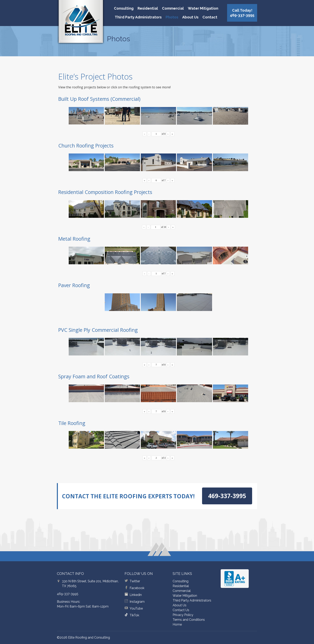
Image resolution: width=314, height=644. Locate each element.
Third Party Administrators (138, 17)
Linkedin (136, 595)
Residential (148, 8)
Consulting (124, 8)
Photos (172, 17)
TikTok (134, 615)
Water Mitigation (203, 8)
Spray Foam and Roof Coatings (94, 376)
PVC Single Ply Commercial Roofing (98, 330)
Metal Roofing (74, 239)
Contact (210, 17)
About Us (190, 17)
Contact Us (181, 610)
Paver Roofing (74, 285)
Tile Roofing (72, 423)
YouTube (136, 608)
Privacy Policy (183, 615)
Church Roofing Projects (86, 145)
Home (177, 624)
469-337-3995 (68, 594)
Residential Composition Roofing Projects (105, 192)
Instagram (137, 602)
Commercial (173, 8)
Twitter (135, 581)
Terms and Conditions (189, 620)
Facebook (137, 588)
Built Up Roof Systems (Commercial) (99, 99)
